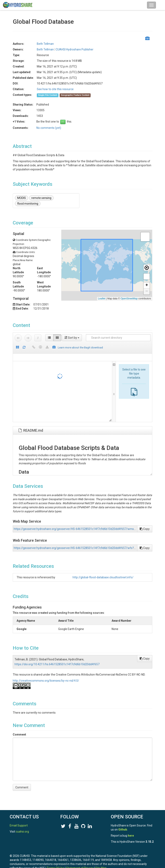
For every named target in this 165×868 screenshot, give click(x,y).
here (131, 836)
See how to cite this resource (55, 89)
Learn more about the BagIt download (80, 347)
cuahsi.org (22, 832)
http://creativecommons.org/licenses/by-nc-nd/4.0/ (46, 681)
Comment (19, 735)
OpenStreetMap (129, 299)
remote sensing (41, 198)
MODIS (22, 198)
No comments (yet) (49, 128)
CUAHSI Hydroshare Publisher (75, 49)
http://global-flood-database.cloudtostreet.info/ (103, 577)
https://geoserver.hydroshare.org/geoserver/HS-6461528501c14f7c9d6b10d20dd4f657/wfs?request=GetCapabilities (89, 548)
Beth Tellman (45, 44)
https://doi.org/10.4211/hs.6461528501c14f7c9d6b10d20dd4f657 (57, 664)
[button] (145, 237)
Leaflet (102, 299)
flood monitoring (28, 204)
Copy (145, 529)
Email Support (19, 825)
